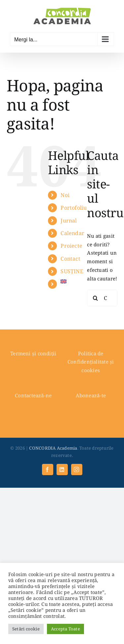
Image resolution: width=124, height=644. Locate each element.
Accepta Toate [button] (65, 629)
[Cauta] (95, 298)
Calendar (72, 233)
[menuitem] (69, 281)
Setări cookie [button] (26, 629)
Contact (70, 259)
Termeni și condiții (33, 353)
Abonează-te (91, 395)
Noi (65, 195)
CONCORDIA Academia (53, 448)
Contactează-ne (33, 395)
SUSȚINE (72, 271)
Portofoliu (74, 208)
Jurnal (69, 221)
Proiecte (71, 246)
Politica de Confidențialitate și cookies (91, 362)
